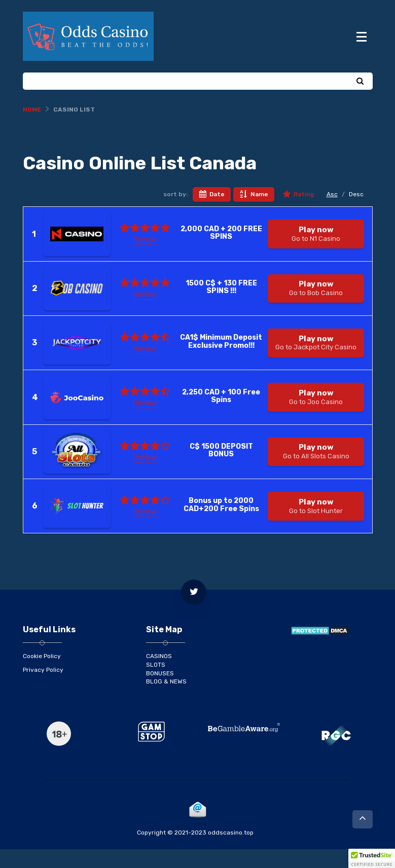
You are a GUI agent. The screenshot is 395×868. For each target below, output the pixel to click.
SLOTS (156, 683)
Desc (356, 213)
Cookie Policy (42, 675)
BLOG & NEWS (166, 701)
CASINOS (159, 675)
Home (32, 129)
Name (254, 214)
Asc (332, 213)
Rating (298, 214)
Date (212, 214)
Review (145, 259)
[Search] (360, 101)
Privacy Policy (43, 689)
